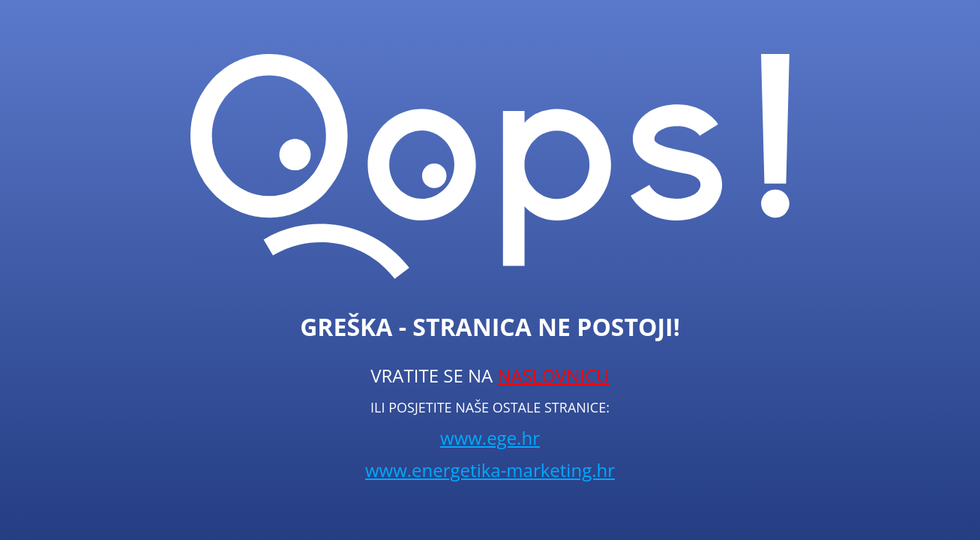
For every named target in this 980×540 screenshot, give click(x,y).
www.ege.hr (490, 438)
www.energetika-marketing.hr (490, 470)
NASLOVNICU (553, 375)
